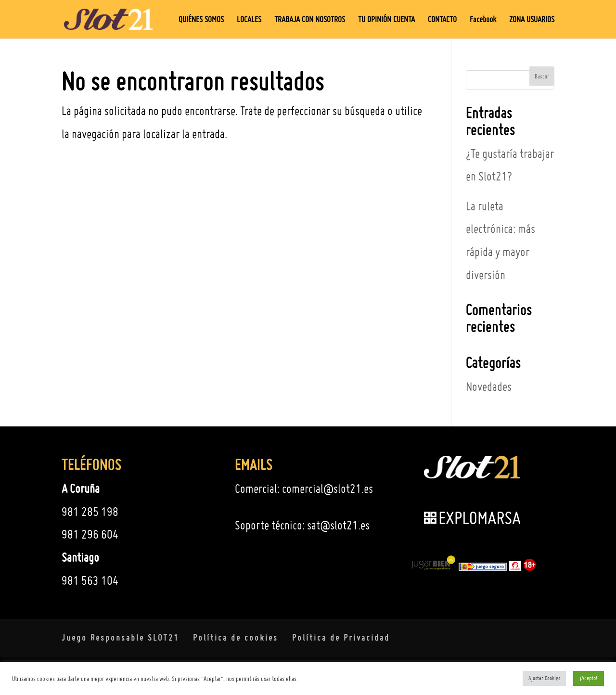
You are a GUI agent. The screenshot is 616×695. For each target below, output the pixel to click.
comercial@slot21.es (327, 489)
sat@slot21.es (338, 525)
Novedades (489, 386)
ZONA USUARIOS (532, 20)
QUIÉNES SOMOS (201, 20)
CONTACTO (442, 20)
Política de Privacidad (341, 637)
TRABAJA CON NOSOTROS (310, 20)
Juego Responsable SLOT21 (120, 637)
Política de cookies (236, 637)
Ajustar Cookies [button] (544, 678)
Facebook (483, 20)
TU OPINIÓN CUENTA (386, 20)
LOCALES (249, 20)
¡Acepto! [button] (589, 678)
